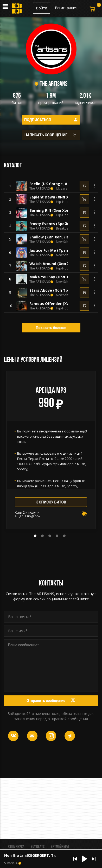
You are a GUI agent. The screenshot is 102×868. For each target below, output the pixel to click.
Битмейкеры (60, 847)
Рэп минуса (16, 847)
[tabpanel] (51, 450)
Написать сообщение (51, 135)
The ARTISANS (40, 189)
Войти (42, 8)
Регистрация (66, 8)
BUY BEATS (38, 847)
